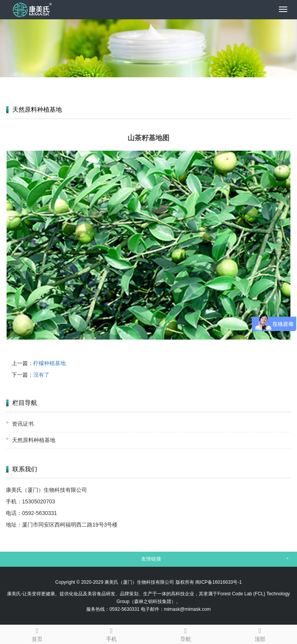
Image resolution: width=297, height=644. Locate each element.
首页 (37, 634)
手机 (111, 634)
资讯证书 (23, 424)
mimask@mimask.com (187, 609)
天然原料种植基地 (34, 440)
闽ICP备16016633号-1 (218, 582)
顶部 (260, 634)
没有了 (41, 375)
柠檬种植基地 (49, 363)
